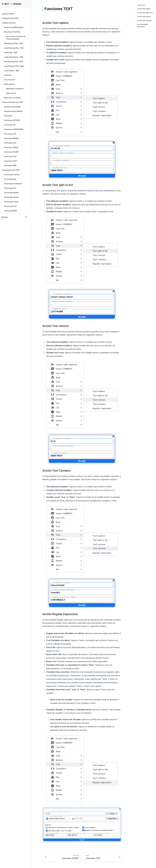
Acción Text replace (144, 9)
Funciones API (10, 125)
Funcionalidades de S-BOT (13, 102)
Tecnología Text (10, 206)
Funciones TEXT (10, 156)
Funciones (8, 116)
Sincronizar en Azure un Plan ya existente (16, 38)
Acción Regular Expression (143, 26)
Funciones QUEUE (11, 147)
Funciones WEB (10, 166)
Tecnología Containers (13, 184)
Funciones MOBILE (11, 138)
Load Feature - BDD (12, 71)
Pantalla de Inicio (9, 23)
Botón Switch (9, 84)
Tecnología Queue (11, 197)
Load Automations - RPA (14, 57)
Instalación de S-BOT (10, 18)
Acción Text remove (144, 17)
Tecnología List (10, 188)
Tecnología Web (10, 211)
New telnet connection (15, 89)
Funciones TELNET (11, 152)
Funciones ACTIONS (12, 120)
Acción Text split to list (145, 13)
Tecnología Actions (12, 175)
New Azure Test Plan (12, 32)
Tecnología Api (10, 179)
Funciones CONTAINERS (14, 129)
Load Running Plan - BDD (14, 66)
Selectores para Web (12, 107)
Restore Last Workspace (14, 27)
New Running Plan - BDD (14, 62)
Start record (11, 93)
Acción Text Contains (145, 21)
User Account (9, 80)
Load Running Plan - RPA (14, 48)
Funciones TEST (10, 161)
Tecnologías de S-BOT (11, 170)
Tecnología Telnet (11, 202)
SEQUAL (17, 4)
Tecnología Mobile (11, 193)
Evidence (8, 75)
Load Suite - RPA (11, 53)
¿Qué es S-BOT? (8, 14)
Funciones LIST (10, 134)
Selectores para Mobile (13, 111)
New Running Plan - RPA (13, 43)
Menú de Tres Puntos (12, 98)
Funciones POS (10, 143)
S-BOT (6, 4)
